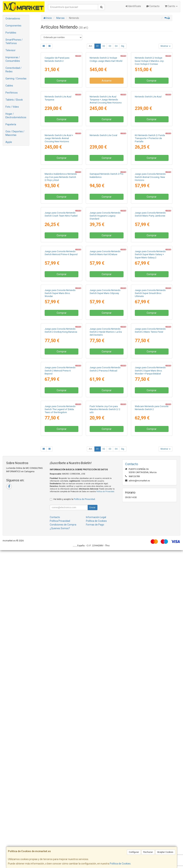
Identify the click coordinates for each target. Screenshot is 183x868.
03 (110, 46)
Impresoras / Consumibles (13, 59)
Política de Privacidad (105, 810)
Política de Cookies (120, 864)
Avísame (107, 112)
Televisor (10, 50)
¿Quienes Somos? (60, 846)
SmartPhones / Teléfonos (14, 41)
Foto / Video (12, 107)
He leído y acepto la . (74, 817)
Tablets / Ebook (14, 100)
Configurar (134, 852)
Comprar (62, 112)
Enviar (92, 825)
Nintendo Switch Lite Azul (148, 160)
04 (116, 46)
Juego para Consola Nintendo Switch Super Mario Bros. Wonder (60, 516)
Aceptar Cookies (165, 852)
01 (98, 46)
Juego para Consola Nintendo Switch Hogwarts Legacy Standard (105, 375)
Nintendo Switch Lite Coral (103, 231)
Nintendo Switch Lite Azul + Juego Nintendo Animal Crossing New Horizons (59, 234)
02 (104, 46)
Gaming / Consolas (16, 79)
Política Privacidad (60, 839)
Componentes (13, 26)
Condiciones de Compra (63, 842)
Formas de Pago (95, 842)
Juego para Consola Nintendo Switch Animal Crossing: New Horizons (150, 304)
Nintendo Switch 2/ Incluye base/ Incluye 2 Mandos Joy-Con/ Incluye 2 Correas (149, 93)
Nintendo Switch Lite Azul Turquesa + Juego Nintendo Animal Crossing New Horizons (106, 163)
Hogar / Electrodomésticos (16, 116)
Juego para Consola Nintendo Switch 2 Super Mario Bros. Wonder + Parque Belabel (150, 657)
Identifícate (133, 6)
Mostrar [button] (166, 46)
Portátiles (11, 33)
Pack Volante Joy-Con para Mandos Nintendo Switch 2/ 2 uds (105, 727)
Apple (9, 142)
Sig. (123, 46)
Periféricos (12, 93)
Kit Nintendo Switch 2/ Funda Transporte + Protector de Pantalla (150, 234)
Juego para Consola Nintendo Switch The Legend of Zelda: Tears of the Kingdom (60, 727)
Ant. (91, 46)
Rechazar (148, 852)
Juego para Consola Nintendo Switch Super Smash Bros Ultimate (150, 516)
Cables (9, 86)
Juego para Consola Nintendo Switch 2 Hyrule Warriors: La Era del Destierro (106, 586)
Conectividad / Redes (13, 70)
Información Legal (96, 835)
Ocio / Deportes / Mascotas (15, 133)
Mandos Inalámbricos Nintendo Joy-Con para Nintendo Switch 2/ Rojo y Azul (61, 304)
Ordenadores (13, 19)
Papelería (11, 124)
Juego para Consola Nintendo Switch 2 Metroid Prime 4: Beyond (60, 657)
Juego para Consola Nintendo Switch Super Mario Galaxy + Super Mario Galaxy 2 (150, 445)
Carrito (171, 6)
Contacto (153, 6)
